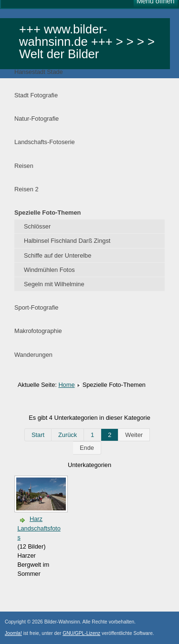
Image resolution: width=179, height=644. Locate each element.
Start (38, 435)
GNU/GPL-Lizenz (81, 633)
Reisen (24, 166)
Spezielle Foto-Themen (47, 213)
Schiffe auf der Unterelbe (58, 255)
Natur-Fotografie (37, 119)
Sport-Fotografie (36, 307)
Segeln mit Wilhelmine (54, 284)
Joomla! (13, 633)
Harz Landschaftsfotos (39, 528)
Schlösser (37, 226)
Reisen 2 (26, 189)
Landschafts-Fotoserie (45, 142)
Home (66, 385)
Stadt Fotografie (36, 95)
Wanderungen (33, 355)
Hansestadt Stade (39, 72)
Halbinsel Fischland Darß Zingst (67, 241)
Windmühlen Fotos (49, 270)
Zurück (68, 435)
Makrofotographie (38, 331)
